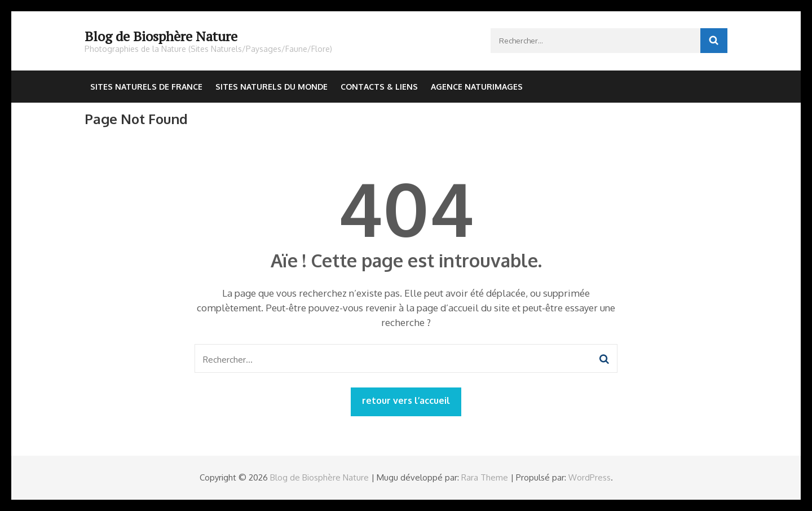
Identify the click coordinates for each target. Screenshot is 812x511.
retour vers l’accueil (406, 400)
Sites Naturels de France (146, 87)
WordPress (590, 477)
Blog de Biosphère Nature (161, 36)
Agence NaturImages (477, 87)
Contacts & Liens (379, 87)
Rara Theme (485, 477)
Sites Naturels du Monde (272, 87)
